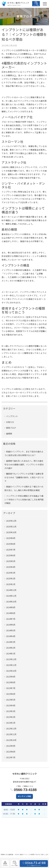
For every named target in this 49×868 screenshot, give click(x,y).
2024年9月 (11, 607)
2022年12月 (11, 729)
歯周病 (9, 434)
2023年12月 (11, 659)
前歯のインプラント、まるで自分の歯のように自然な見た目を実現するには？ (24, 453)
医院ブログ (11, 428)
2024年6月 (11, 625)
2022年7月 (11, 757)
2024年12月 (11, 590)
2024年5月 (11, 630)
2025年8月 (11, 544)
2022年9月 (11, 746)
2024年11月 (11, 596)
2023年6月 (11, 694)
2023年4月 (11, 705)
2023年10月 (11, 671)
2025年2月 (11, 578)
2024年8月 (11, 613)
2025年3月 (11, 573)
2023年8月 (11, 682)
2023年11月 (11, 665)
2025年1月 (11, 584)
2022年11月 (11, 734)
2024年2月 (11, 648)
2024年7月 (11, 619)
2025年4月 (11, 567)
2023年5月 (11, 700)
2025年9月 (11, 538)
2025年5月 (11, 561)
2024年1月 (11, 653)
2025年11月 (11, 527)
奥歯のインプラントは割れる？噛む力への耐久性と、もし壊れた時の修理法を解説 (24, 488)
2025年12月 (11, 521)
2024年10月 (11, 602)
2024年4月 (11, 636)
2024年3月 (11, 642)
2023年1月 (11, 723)
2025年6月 (11, 555)
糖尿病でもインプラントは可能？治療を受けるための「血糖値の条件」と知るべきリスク (24, 477)
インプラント (12, 416)
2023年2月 (11, 717)
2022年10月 (11, 740)
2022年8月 (11, 752)
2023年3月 (11, 711)
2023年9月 (11, 677)
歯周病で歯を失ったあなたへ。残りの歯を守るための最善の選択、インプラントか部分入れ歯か (24, 464)
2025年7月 (11, 550)
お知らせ (10, 422)
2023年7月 (11, 688)
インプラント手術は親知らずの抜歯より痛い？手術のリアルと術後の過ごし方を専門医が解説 (24, 499)
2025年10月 (11, 532)
